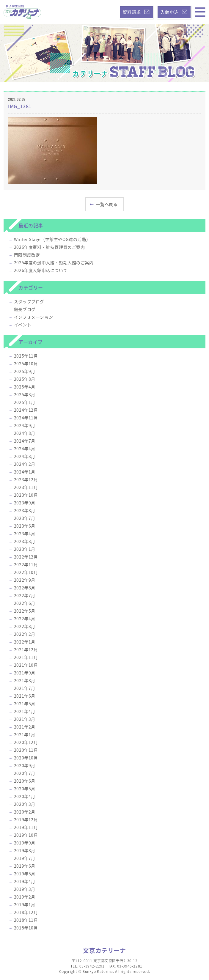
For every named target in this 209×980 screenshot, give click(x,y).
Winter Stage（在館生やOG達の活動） (52, 239)
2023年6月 (25, 526)
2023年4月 (25, 534)
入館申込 (174, 12)
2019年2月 (25, 897)
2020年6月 (25, 781)
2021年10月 (26, 665)
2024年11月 (26, 418)
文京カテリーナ (104, 950)
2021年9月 (25, 673)
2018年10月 (26, 928)
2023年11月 (26, 487)
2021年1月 (25, 734)
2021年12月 (26, 649)
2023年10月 (26, 495)
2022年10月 (26, 572)
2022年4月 (25, 619)
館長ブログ (25, 309)
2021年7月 (25, 688)
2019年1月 (25, 905)
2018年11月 (26, 920)
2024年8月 (25, 433)
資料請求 (136, 12)
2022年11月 (26, 564)
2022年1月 (25, 642)
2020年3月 (25, 804)
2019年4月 (25, 881)
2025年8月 (25, 379)
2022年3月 (25, 626)
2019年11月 (26, 827)
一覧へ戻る (104, 204)
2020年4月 (25, 796)
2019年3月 (25, 889)
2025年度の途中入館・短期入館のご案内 (54, 262)
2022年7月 (25, 595)
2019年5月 (25, 874)
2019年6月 (25, 866)
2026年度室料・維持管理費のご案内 (49, 247)
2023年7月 (25, 518)
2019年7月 (25, 858)
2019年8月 (25, 850)
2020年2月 (25, 812)
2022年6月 (25, 603)
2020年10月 (26, 758)
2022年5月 (25, 611)
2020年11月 (26, 750)
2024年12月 (26, 410)
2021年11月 (26, 657)
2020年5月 (25, 789)
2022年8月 (25, 588)
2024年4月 (25, 449)
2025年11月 (26, 356)
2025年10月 (26, 364)
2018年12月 (26, 912)
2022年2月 (25, 634)
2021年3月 (25, 719)
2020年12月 (26, 742)
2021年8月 (25, 680)
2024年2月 (25, 464)
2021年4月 (25, 711)
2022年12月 (26, 557)
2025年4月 (25, 387)
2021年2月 (25, 727)
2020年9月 (25, 765)
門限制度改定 (27, 255)
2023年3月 (25, 541)
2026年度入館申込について (41, 270)
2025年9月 (25, 371)
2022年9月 (25, 580)
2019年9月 (25, 843)
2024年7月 (25, 441)
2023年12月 (26, 479)
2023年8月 (25, 510)
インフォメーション (33, 317)
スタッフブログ (29, 301)
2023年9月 (25, 503)
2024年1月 (25, 472)
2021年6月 (25, 696)
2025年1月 (25, 402)
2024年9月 (25, 425)
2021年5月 (25, 704)
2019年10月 (26, 835)
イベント (23, 325)
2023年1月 (25, 549)
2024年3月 (25, 456)
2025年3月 (25, 394)
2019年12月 (26, 819)
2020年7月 (25, 773)
